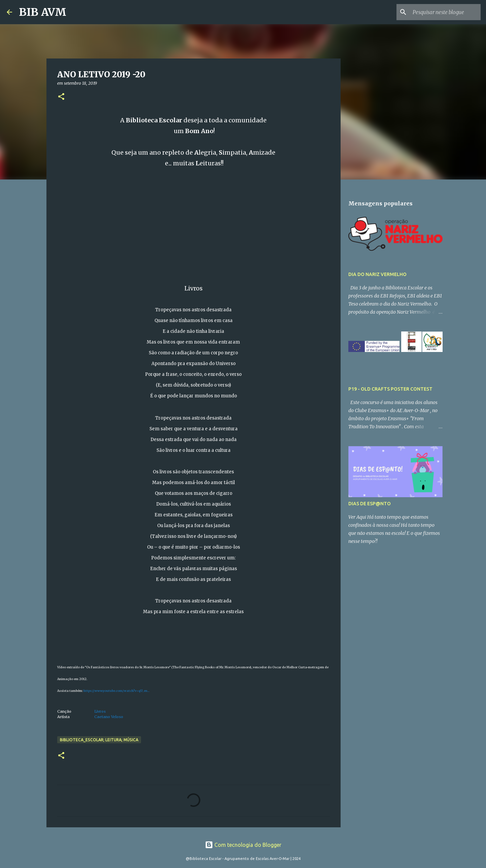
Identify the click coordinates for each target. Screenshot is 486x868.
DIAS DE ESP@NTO (370, 504)
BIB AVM (43, 12)
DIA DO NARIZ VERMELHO (377, 274)
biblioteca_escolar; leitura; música (99, 740)
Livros (100, 711)
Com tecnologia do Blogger (243, 845)
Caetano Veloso (109, 717)
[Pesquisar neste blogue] (445, 12)
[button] (61, 97)
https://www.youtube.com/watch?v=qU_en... (116, 691)
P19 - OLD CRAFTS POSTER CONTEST (390, 389)
